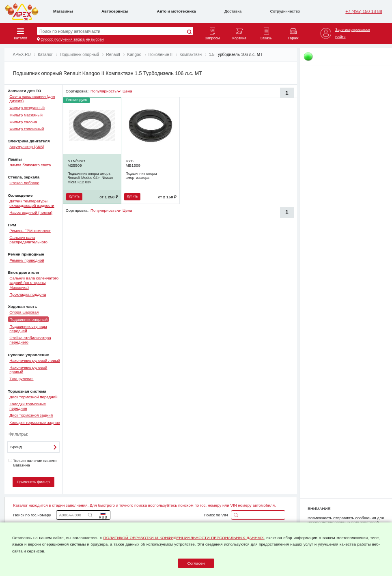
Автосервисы (115, 11)
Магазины (63, 11)
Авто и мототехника (177, 11)
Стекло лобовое (24, 183)
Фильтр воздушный (27, 108)
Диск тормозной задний (31, 415)
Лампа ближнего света (30, 165)
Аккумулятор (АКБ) (27, 147)
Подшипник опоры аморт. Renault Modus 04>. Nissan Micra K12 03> (90, 178)
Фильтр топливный (27, 129)
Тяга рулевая (21, 379)
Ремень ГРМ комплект (30, 231)
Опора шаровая (24, 312)
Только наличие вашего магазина (32, 463)
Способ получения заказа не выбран (72, 39)
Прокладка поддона (28, 294)
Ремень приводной (27, 260)
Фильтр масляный (26, 115)
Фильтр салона (23, 122)
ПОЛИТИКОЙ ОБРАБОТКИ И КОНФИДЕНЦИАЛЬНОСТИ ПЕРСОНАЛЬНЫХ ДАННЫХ (184, 538)
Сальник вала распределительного (28, 240)
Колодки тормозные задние (35, 422)
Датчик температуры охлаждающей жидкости (32, 203)
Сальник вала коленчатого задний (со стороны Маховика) (34, 283)
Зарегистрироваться (353, 30)
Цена (127, 91)
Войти (340, 37)
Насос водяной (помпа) (31, 212)
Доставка (233, 11)
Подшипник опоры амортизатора (141, 176)
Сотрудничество (285, 11)
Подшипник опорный (28, 319)
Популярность (103, 91)
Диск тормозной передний (33, 397)
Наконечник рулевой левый (35, 360)
